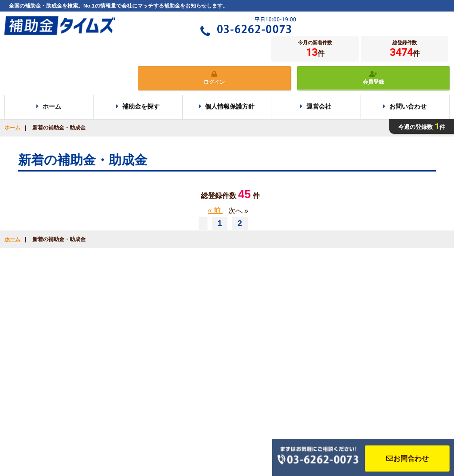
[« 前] (203, 223)
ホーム (12, 128)
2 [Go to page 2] (240, 223)
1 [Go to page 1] (221, 223)
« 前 (215, 210)
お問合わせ (407, 458)
